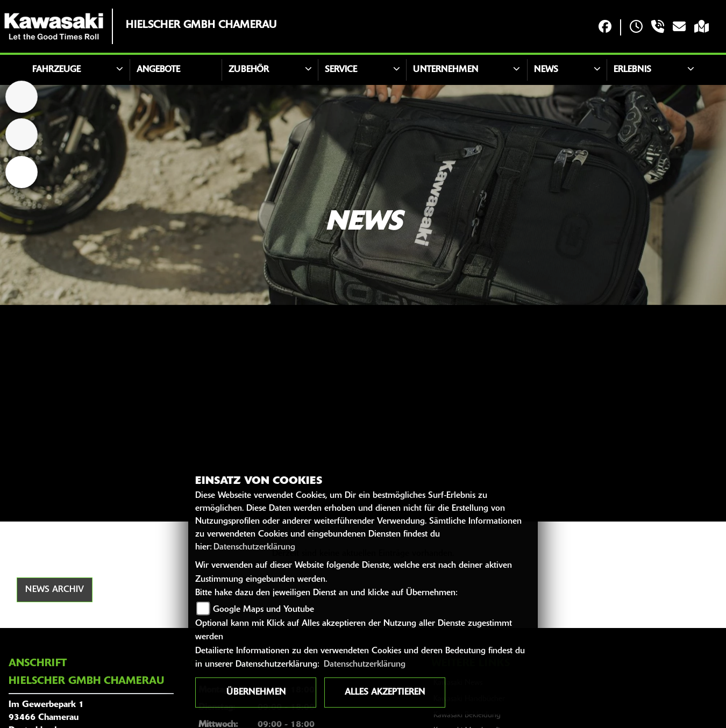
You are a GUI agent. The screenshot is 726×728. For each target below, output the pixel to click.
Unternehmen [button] (446, 70)
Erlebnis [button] (632, 70)
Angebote (158, 70)
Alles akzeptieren (385, 693)
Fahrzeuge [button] (56, 70)
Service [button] (341, 70)
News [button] (546, 70)
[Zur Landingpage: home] (22, 97)
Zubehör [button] (249, 70)
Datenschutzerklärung (254, 547)
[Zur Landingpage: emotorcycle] (22, 172)
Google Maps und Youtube (264, 610)
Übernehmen (256, 693)
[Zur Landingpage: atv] (22, 134)
